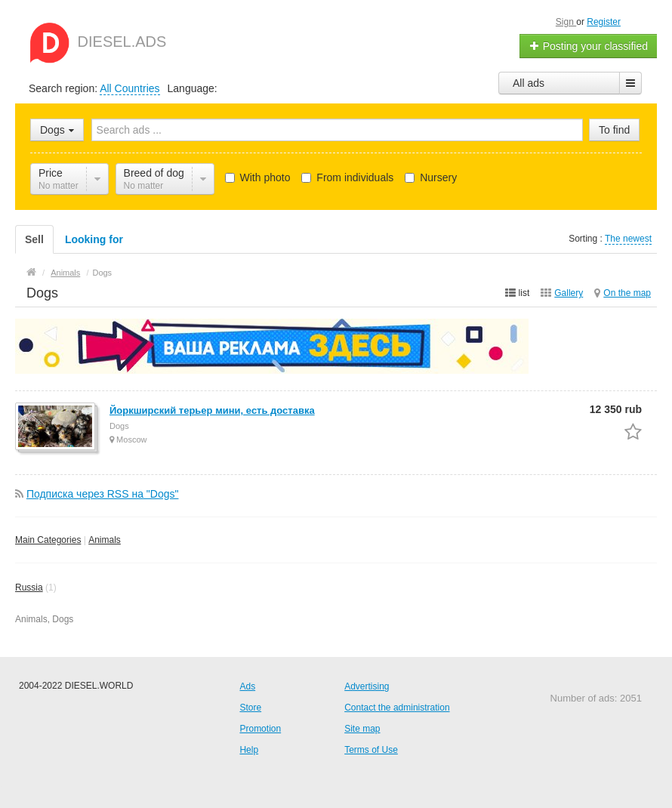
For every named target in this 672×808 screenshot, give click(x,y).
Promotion (260, 729)
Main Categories (48, 540)
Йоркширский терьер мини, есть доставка (212, 410)
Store (250, 708)
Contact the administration (397, 708)
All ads (529, 83)
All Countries (129, 88)
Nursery (431, 177)
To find (614, 130)
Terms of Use (371, 750)
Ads (247, 686)
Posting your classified (589, 46)
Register (604, 22)
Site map (362, 729)
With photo (258, 177)
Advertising (367, 686)
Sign (566, 22)
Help (249, 750)
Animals (105, 540)
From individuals (347, 177)
